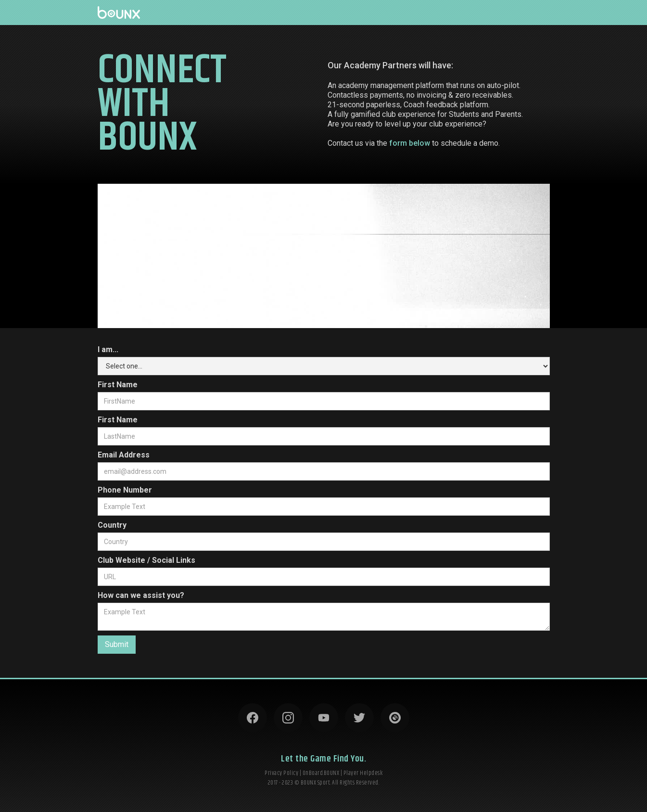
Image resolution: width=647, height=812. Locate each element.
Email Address (124, 455)
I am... (108, 349)
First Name (118, 385)
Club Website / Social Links (146, 560)
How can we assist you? (141, 595)
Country (112, 525)
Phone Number (125, 490)
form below (410, 143)
